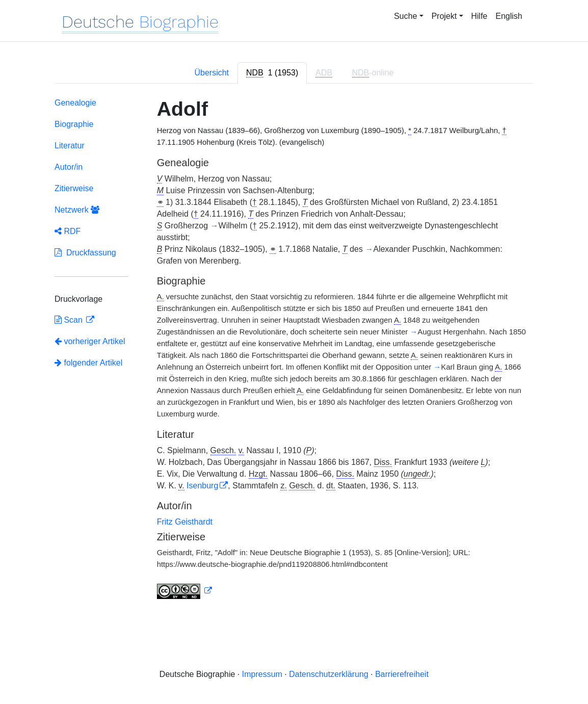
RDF (68, 231)
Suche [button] (405, 16)
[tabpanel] (294, 350)
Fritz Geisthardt (185, 522)
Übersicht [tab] (211, 73)
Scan (70, 320)
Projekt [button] (444, 16)
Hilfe (479, 16)
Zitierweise (74, 188)
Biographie (74, 124)
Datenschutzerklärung (329, 674)
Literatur (70, 146)
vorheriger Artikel (90, 341)
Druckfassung (85, 253)
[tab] (272, 73)
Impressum (262, 674)
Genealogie (75, 103)
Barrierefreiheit (402, 674)
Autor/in (69, 167)
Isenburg (202, 486)
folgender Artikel (88, 363)
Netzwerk (77, 210)
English (509, 16)
